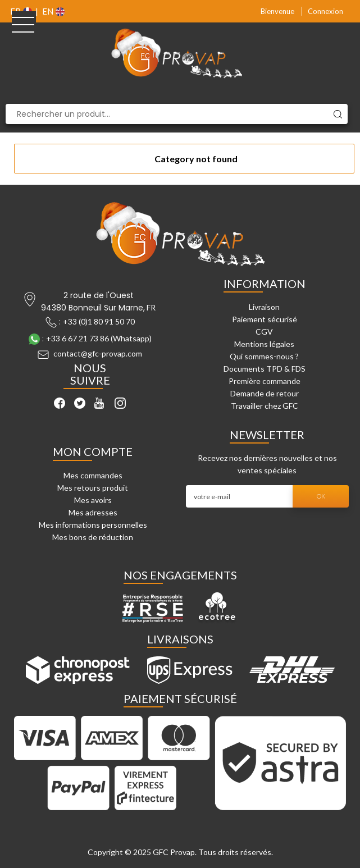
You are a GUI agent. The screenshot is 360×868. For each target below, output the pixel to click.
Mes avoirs (93, 500)
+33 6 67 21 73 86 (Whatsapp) (99, 338)
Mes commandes (93, 475)
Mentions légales (264, 344)
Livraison (264, 307)
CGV (264, 332)
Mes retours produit (93, 488)
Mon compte (93, 451)
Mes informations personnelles (93, 525)
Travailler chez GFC (265, 406)
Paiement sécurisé (265, 319)
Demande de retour (265, 393)
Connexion (325, 11)
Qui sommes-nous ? (264, 356)
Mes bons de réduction (93, 537)
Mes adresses (93, 512)
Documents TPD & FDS (265, 369)
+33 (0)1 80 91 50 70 (99, 321)
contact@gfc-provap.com (98, 353)
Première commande (265, 381)
